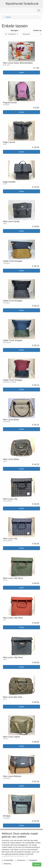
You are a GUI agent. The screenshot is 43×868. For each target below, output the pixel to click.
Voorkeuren (20, 860)
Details (21, 72)
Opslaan (37, 864)
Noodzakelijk (7, 860)
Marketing (6, 864)
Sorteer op (37, 30)
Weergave (15, 30)
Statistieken (32, 860)
